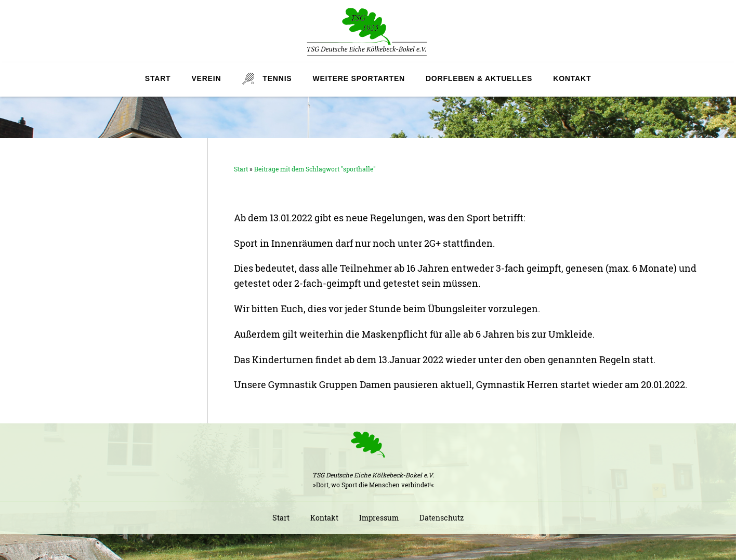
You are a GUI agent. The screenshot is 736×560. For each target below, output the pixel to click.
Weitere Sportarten (358, 78)
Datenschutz (442, 518)
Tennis (277, 78)
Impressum (379, 518)
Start (158, 78)
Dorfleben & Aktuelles (479, 78)
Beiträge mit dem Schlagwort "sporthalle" (315, 169)
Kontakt (572, 78)
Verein (206, 78)
